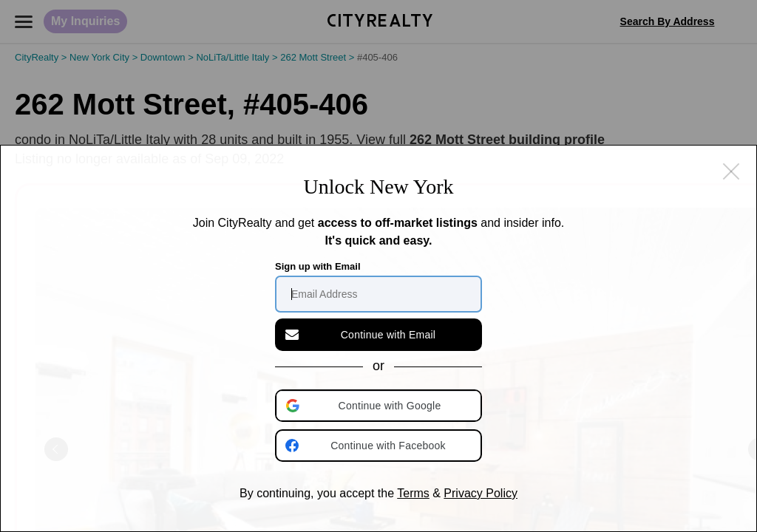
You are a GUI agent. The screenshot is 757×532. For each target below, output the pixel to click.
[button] (380, 406)
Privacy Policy (481, 493)
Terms (413, 493)
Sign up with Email (318, 266)
